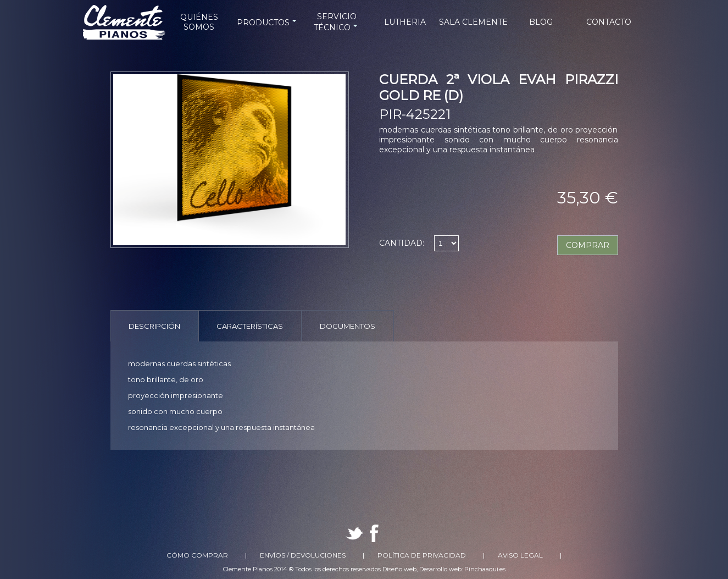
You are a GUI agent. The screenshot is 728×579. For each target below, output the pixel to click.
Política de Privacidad (422, 555)
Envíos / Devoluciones (303, 555)
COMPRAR (588, 245)
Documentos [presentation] (348, 326)
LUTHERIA (405, 22)
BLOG (541, 22)
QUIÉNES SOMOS (199, 22)
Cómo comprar (197, 555)
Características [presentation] (250, 326)
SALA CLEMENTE (473, 22)
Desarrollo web (440, 569)
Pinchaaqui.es (485, 569)
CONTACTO (609, 22)
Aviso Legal (520, 555)
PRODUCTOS (268, 23)
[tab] (155, 326)
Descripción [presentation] (154, 326)
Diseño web (399, 569)
